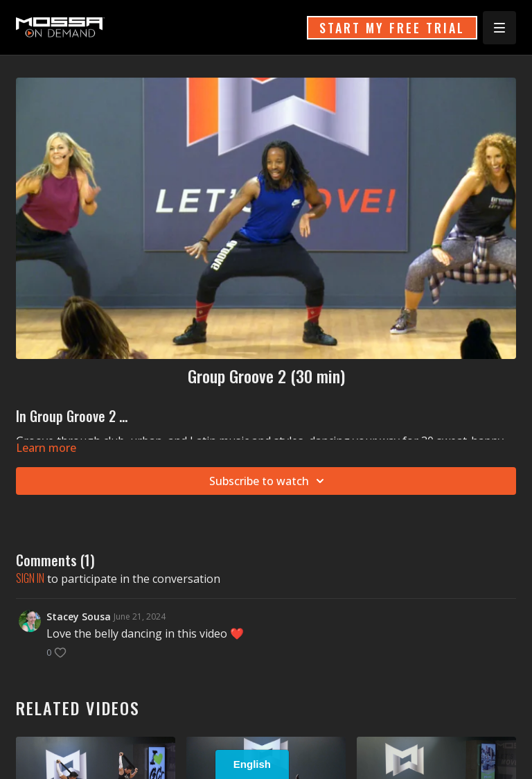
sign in (30, 578)
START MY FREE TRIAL (392, 28)
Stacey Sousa (79, 616)
